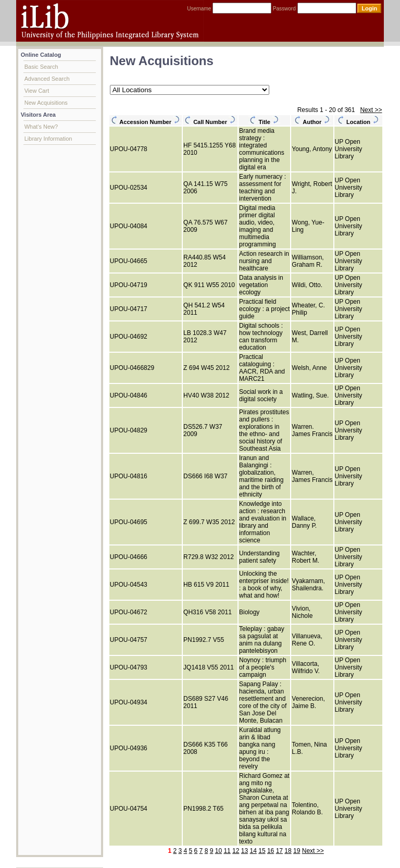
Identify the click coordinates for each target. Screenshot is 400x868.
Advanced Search (47, 79)
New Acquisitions (46, 103)
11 (227, 851)
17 (279, 851)
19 (297, 851)
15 (262, 851)
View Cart (37, 91)
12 (236, 851)
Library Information (48, 139)
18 (288, 851)
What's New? (41, 127)
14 (253, 851)
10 (218, 851)
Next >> (371, 110)
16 (271, 851)
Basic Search (41, 67)
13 (245, 851)
